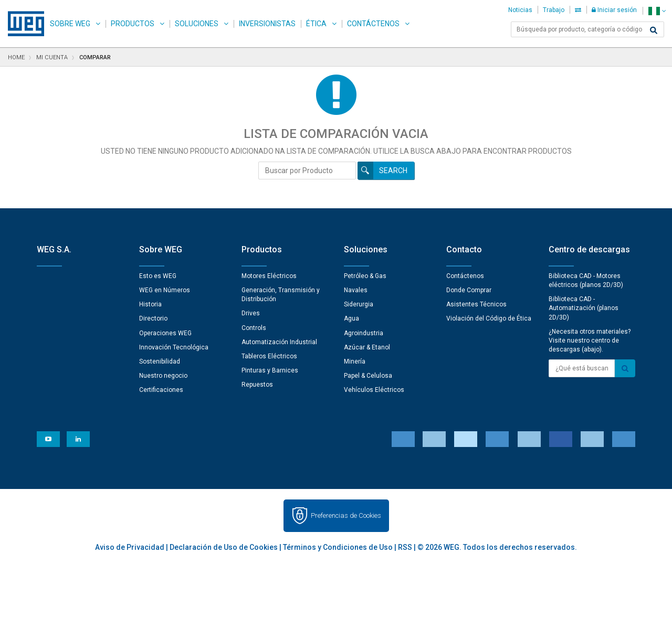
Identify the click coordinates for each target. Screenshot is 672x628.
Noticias (520, 10)
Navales (356, 290)
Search (393, 171)
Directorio (153, 318)
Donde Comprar (469, 290)
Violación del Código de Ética (489, 318)
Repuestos (257, 385)
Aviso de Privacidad (130, 547)
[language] (657, 11)
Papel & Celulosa (368, 376)
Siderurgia (359, 304)
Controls (254, 328)
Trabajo (554, 10)
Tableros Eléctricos (269, 356)
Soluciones (197, 24)
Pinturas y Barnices (270, 370)
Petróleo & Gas (365, 276)
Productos (133, 24)
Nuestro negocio (163, 376)
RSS (405, 547)
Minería (355, 361)
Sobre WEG (70, 24)
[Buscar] (654, 30)
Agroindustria (364, 333)
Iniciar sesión (614, 10)
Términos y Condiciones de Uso (338, 547)
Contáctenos (373, 24)
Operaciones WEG (165, 333)
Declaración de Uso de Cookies (224, 547)
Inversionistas (267, 24)
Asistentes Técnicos (476, 304)
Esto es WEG (158, 276)
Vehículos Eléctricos (374, 390)
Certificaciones (161, 390)
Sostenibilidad (160, 361)
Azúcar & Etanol (367, 347)
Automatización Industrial (279, 342)
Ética (316, 24)
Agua (351, 318)
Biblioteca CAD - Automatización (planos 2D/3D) (584, 308)
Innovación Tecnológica (174, 347)
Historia (150, 304)
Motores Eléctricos (269, 276)
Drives (251, 313)
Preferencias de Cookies (346, 515)
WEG (22, 24)
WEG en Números (165, 290)
